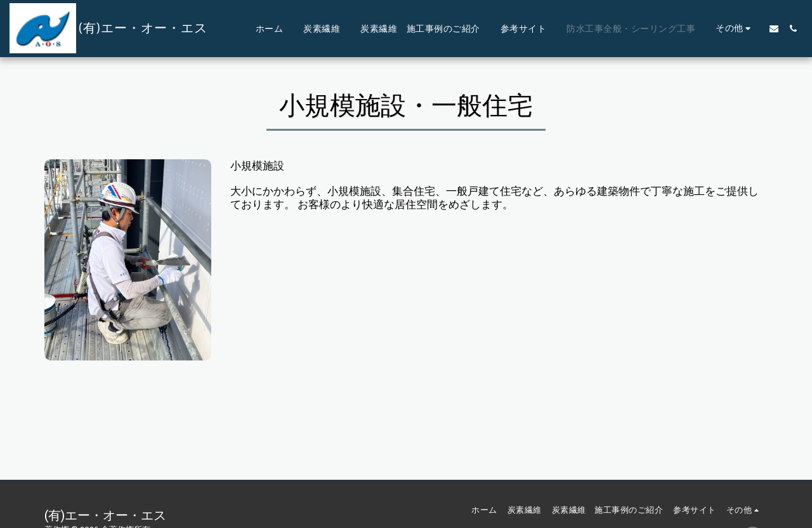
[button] (774, 29)
